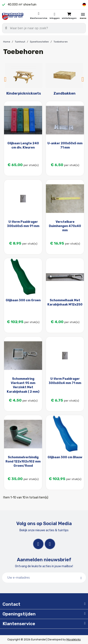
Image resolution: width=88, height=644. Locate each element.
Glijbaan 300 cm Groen (23, 300)
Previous (5, 79)
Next (83, 79)
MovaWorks (74, 639)
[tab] (44, 604)
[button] (69, 16)
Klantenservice (39, 18)
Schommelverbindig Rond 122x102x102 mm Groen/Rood (23, 462)
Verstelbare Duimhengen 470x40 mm (65, 226)
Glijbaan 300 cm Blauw (65, 457)
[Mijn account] (55, 16)
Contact (11, 604)
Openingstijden (19, 614)
